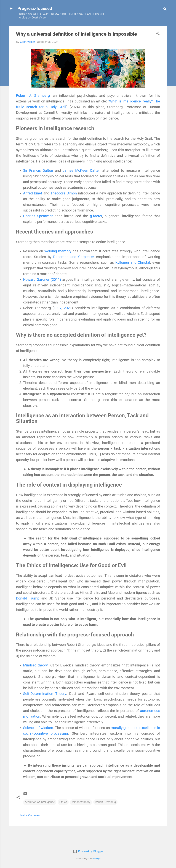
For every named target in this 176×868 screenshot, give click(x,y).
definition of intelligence (40, 802)
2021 (68, 308)
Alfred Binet (33, 193)
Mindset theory (35, 665)
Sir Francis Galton (38, 170)
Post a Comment (30, 815)
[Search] (165, 10)
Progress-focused (35, 9)
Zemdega (96, 859)
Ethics (63, 802)
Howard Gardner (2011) (42, 280)
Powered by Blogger (88, 851)
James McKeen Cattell (82, 170)
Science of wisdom (38, 728)
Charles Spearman (38, 216)
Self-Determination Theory (45, 694)
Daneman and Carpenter (74, 257)
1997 (58, 308)
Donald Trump (28, 598)
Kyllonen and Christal (133, 262)
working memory (58, 251)
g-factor (96, 216)
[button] (158, 34)
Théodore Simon (64, 193)
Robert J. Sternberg (33, 96)
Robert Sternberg (105, 802)
